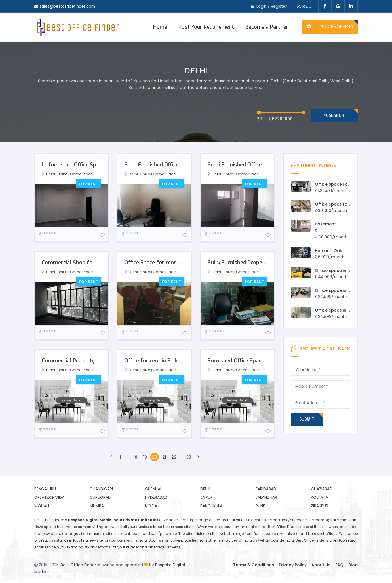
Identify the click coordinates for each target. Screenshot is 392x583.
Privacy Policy (293, 565)
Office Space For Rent (337, 184)
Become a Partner (267, 27)
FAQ (339, 565)
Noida (151, 506)
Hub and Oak (328, 251)
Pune (260, 506)
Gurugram (101, 497)
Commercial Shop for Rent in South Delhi (92, 262)
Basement (325, 224)
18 (135, 457)
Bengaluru (45, 489)
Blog (303, 6)
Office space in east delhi (341, 310)
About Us (321, 565)
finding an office (85, 547)
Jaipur (206, 497)
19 (145, 457)
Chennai (153, 489)
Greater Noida (49, 497)
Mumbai (97, 506)
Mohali (42, 506)
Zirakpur (320, 506)
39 (189, 457)
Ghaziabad (322, 489)
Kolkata (320, 497)
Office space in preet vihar (343, 290)
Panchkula (211, 506)
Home (160, 27)
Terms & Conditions (254, 565)
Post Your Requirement (206, 27)
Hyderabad (156, 497)
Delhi (205, 489)
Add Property (328, 27)
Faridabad (266, 489)
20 (155, 457)
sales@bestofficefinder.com (68, 6)
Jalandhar (266, 497)
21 (164, 457)
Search (334, 116)
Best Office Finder (78, 565)
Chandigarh (102, 489)
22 (174, 457)
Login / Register (272, 6)
